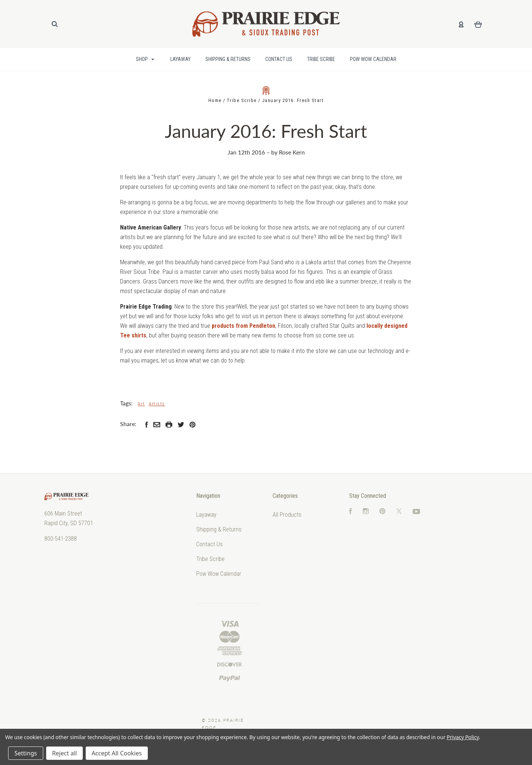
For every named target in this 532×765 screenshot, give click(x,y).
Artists (157, 404)
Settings (26, 753)
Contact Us (279, 59)
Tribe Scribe (321, 59)
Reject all (64, 753)
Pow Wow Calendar (373, 59)
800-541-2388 (61, 539)
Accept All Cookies (117, 753)
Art (141, 404)
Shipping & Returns (228, 59)
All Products (287, 515)
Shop (145, 59)
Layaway (180, 59)
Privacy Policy (463, 737)
